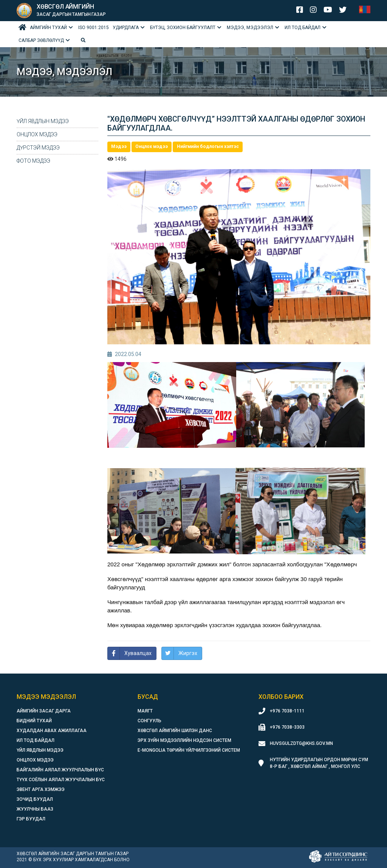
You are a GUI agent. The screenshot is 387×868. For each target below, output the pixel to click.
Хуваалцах (138, 653)
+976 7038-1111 (287, 711)
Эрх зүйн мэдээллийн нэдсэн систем (184, 740)
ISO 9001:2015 (94, 28)
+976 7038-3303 (287, 727)
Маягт (145, 711)
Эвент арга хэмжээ (41, 789)
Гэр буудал (31, 819)
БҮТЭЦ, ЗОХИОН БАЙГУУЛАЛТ (183, 28)
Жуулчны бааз (35, 809)
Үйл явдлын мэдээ (43, 121)
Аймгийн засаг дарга (44, 711)
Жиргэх (188, 653)
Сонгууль (149, 721)
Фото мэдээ (33, 161)
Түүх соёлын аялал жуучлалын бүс (61, 780)
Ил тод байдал (303, 28)
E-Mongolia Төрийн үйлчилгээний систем (189, 750)
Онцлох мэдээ (37, 134)
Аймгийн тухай (48, 28)
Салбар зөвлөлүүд (41, 40)
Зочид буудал (35, 799)
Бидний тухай (34, 721)
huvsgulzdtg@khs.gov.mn (301, 743)
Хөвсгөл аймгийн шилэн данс (175, 731)
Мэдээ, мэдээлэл (250, 28)
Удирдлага (126, 28)
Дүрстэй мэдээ (38, 148)
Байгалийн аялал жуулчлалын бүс (60, 770)
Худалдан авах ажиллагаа (52, 731)
